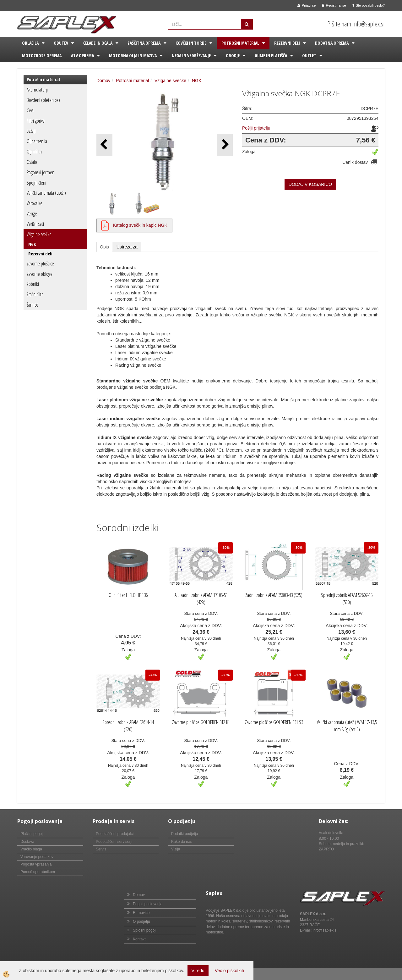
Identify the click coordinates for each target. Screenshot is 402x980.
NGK (32, 244)
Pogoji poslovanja (148, 904)
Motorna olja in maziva (133, 56)
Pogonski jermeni (41, 172)
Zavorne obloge (40, 274)
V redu (198, 971)
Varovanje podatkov (37, 857)
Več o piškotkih (229, 971)
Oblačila (30, 43)
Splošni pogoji (145, 930)
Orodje (233, 56)
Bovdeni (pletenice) (43, 100)
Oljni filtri (34, 152)
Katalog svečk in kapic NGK (140, 225)
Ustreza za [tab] (127, 247)
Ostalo (32, 162)
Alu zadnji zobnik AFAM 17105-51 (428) (201, 599)
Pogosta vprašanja (36, 864)
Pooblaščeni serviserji (114, 842)
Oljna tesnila (37, 141)
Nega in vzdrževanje (191, 56)
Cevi (30, 110)
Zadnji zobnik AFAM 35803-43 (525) (274, 595)
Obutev (61, 43)
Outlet (309, 56)
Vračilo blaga (31, 849)
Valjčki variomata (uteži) (46, 193)
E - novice (141, 913)
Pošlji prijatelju (256, 128)
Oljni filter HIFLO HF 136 (128, 595)
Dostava (27, 842)
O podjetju (141, 922)
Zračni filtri (35, 294)
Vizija (176, 849)
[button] (225, 145)
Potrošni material (240, 43)
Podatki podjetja (185, 834)
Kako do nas (182, 842)
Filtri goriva (36, 121)
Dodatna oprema (332, 43)
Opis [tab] (104, 247)
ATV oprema (82, 56)
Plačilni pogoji (32, 834)
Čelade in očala (98, 43)
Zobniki (33, 284)
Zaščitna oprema (144, 43)
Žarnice (33, 305)
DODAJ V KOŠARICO (310, 184)
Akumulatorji (37, 90)
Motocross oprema (42, 56)
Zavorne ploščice (40, 264)
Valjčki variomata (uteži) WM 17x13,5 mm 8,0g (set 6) (347, 726)
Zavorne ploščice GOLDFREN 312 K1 (201, 722)
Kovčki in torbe (191, 43)
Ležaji (31, 131)
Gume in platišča (271, 56)
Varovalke (35, 203)
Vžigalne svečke (39, 234)
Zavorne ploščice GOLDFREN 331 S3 (274, 722)
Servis (101, 849)
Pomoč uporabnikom (38, 872)
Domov (103, 81)
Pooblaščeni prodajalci (115, 834)
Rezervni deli (287, 43)
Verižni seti (35, 224)
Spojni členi (36, 183)
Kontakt (139, 939)
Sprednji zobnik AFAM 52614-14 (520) (128, 726)
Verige (32, 214)
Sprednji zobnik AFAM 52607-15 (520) (347, 599)
